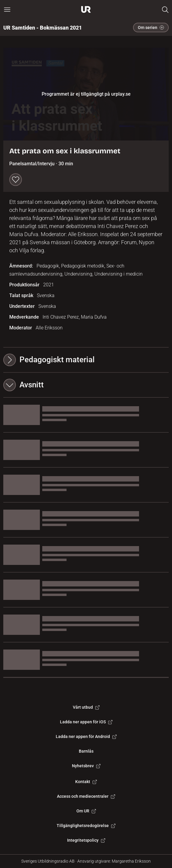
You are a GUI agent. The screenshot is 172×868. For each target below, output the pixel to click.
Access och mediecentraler (86, 796)
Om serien (151, 27)
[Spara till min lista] (16, 180)
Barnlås (86, 751)
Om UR (86, 811)
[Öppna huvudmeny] (7, 10)
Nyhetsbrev (86, 766)
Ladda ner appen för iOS (86, 722)
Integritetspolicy (86, 840)
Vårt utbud (86, 707)
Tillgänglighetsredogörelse (86, 826)
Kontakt (86, 782)
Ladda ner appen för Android (86, 736)
